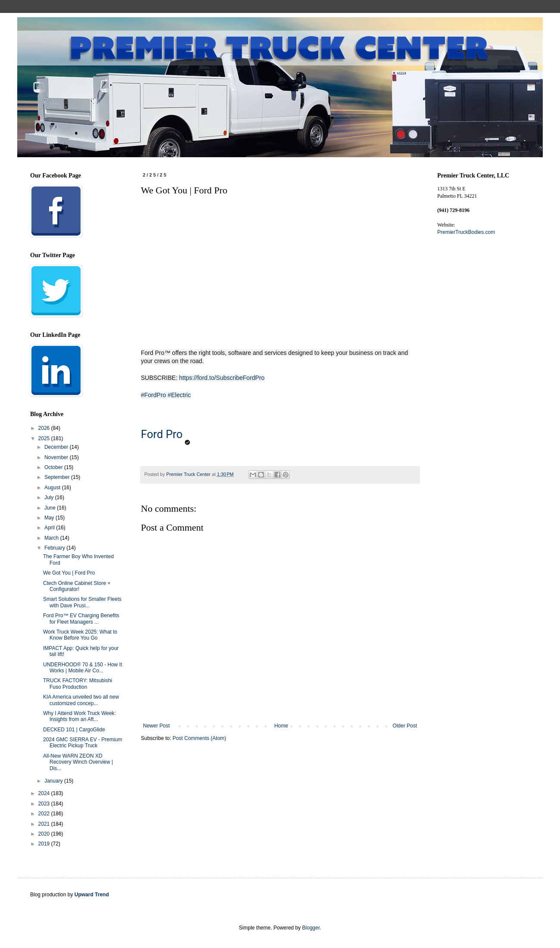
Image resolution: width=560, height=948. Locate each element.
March (52, 538)
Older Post (405, 726)
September (58, 477)
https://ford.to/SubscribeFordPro (222, 378)
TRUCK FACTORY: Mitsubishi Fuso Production (78, 684)
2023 (45, 804)
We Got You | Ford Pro (69, 573)
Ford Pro (162, 434)
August (53, 488)
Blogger (311, 928)
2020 (45, 834)
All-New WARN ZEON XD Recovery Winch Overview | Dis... (78, 762)
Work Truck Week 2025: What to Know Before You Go (80, 635)
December (57, 447)
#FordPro (153, 395)
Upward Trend (92, 895)
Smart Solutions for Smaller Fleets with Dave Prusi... (82, 602)
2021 (45, 824)
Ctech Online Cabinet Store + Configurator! (77, 586)
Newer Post (156, 726)
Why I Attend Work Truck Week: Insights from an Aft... (79, 716)
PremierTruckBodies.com (466, 232)
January (54, 781)
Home (281, 726)
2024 (45, 793)
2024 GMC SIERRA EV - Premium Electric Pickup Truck (82, 743)
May (50, 518)
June (51, 508)
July (50, 497)
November (57, 457)
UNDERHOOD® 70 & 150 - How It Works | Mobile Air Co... (83, 668)
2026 (45, 428)
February (55, 548)
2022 (45, 814)
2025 (45, 438)
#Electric (179, 395)
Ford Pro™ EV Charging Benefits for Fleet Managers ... (81, 619)
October (54, 467)
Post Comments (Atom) (199, 738)
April (50, 528)
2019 (45, 844)
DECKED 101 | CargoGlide (74, 730)
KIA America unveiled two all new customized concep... (81, 700)
